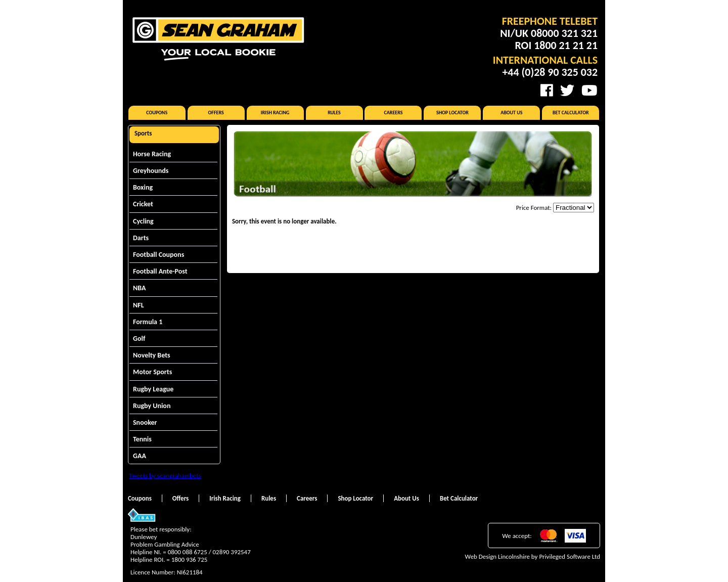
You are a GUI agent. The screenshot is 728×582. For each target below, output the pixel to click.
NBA (139, 288)
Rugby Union (152, 406)
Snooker (145, 422)
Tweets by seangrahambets (165, 476)
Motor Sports (152, 372)
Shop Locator (452, 113)
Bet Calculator (571, 113)
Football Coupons (158, 255)
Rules (334, 113)
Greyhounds (151, 171)
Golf (139, 339)
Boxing (143, 187)
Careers (393, 113)
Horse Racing (152, 154)
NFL (139, 305)
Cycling (143, 221)
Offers (216, 113)
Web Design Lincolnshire (497, 556)
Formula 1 (148, 322)
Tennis (142, 439)
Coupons (157, 113)
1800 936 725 (190, 559)
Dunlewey (144, 537)
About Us (511, 113)
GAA (140, 456)
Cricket (143, 204)
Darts (141, 238)
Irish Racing (275, 113)
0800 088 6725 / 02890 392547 (209, 552)
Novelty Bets (152, 355)
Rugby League (153, 389)
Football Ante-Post (160, 271)
